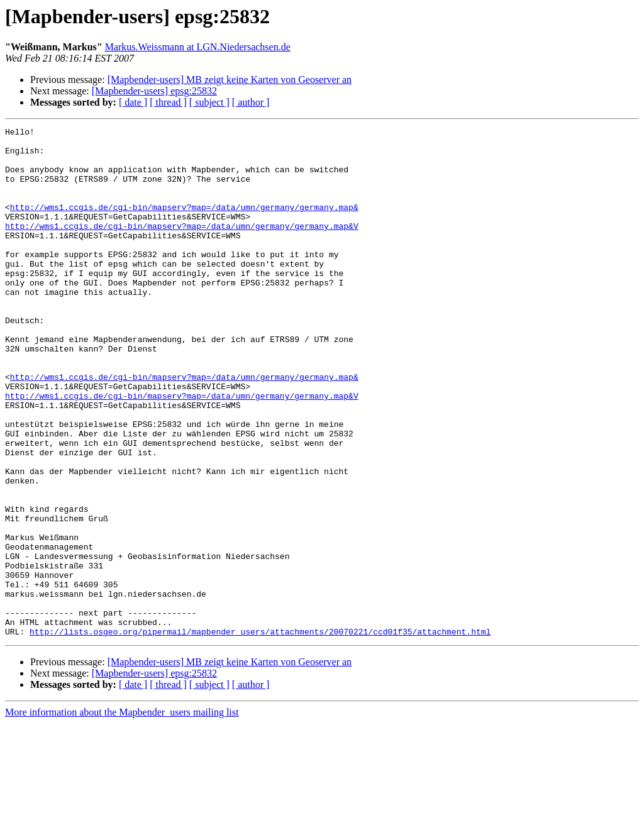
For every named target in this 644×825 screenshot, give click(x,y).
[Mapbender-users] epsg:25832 (154, 91)
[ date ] (133, 102)
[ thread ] (168, 102)
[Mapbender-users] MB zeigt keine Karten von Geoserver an (230, 80)
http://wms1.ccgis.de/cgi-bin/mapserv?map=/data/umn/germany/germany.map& (184, 224)
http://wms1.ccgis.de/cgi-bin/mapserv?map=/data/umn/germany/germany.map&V (182, 246)
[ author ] (251, 102)
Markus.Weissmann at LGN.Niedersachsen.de (198, 47)
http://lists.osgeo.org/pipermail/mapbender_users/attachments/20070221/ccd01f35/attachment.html (260, 733)
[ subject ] (209, 102)
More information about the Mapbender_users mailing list (122, 814)
